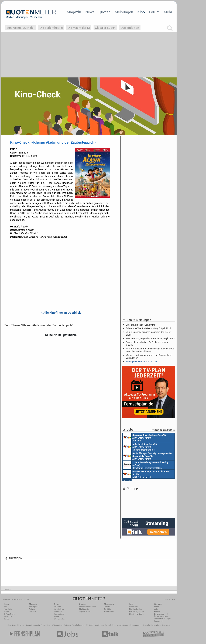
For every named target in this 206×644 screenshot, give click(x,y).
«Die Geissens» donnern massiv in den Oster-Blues (149, 333)
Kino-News (133, 607)
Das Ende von (130, 28)
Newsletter (8, 609)
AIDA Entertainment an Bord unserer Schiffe (140, 447)
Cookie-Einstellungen (163, 619)
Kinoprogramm (135, 625)
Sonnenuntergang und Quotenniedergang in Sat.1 (150, 338)
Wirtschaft (58, 611)
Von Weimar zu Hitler (20, 28)
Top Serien (166, 625)
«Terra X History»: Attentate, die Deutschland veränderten (149, 356)
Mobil (6, 611)
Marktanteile (84, 609)
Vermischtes (59, 609)
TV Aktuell (21, 625)
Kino (141, 12)
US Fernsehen (57, 625)
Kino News (12, 625)
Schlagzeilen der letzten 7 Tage (142, 362)
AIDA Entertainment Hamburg (144, 438)
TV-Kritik (107, 609)
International (59, 614)
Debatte (107, 607)
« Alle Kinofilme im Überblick (61, 313)
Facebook (8, 616)
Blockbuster (99, 625)
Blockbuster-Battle (136, 614)
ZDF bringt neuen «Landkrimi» (141, 325)
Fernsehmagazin (33, 625)
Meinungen (124, 12)
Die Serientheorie (51, 28)
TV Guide (90, 625)
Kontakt (157, 611)
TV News (67, 625)
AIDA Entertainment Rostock (147, 456)
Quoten (105, 12)
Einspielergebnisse (137, 611)
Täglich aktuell (85, 611)
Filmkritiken (46, 625)
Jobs (156, 609)
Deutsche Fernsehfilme (152, 625)
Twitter (7, 619)
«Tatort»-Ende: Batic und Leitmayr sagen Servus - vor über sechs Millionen (150, 350)
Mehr (168, 12)
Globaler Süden (105, 28)
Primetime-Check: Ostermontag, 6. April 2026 (148, 328)
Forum (154, 12)
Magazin (74, 12)
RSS (6, 607)
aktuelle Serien (122, 625)
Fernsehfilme (110, 625)
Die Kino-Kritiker (135, 609)
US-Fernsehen (60, 619)
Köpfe (56, 616)
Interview (33, 611)
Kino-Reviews (109, 611)
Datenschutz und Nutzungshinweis (161, 615)
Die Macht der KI (79, 28)
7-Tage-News (9, 614)
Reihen (32, 609)
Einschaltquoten (78, 625)
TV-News (58, 607)
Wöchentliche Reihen (88, 607)
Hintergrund (34, 607)
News (90, 12)
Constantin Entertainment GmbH (145, 465)
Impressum (159, 621)
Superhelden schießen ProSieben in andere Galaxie (147, 343)
